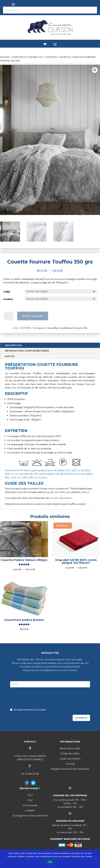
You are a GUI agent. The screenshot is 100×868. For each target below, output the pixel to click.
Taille (7, 292)
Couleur (8, 299)
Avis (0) (10, 356)
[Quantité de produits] (8, 316)
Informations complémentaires (27, 351)
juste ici (85, 492)
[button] (95, 70)
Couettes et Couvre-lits (27, 57)
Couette (65, 57)
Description (13, 345)
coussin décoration (61, 498)
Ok (50, 862)
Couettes (51, 57)
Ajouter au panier (33, 316)
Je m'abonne (81, 718)
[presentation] (34, 697)
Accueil (5, 57)
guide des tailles (57, 492)
